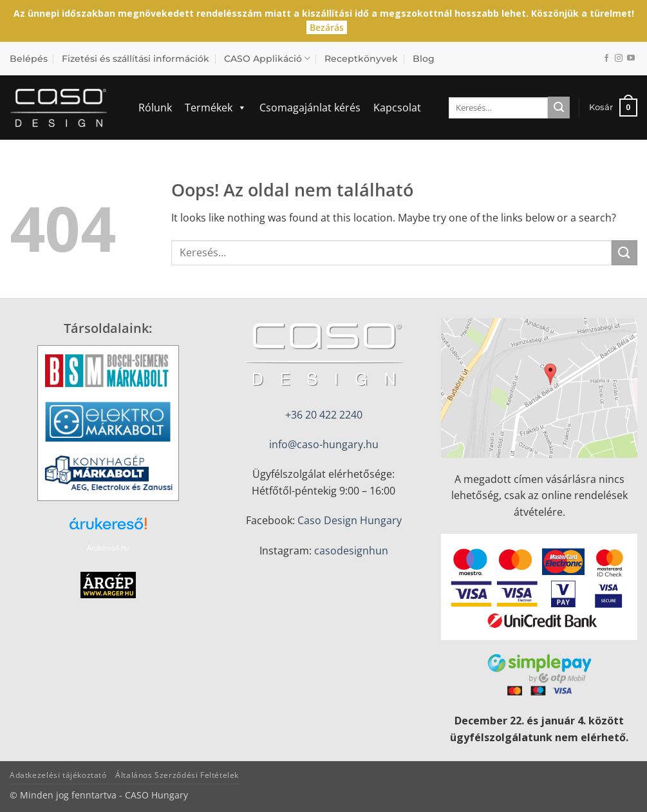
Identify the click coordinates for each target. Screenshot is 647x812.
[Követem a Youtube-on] (631, 59)
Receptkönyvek (361, 59)
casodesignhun (351, 551)
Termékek (216, 108)
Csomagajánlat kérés (310, 108)
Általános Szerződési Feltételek (177, 775)
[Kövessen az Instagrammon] (619, 59)
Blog (424, 59)
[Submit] (559, 108)
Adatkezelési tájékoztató (58, 775)
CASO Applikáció (267, 58)
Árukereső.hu (108, 548)
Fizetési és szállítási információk (136, 59)
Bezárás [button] (327, 27)
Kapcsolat (397, 108)
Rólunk (155, 108)
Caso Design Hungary (350, 520)
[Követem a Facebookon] (606, 59)
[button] (613, 108)
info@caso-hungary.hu (324, 444)
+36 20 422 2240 (324, 415)
